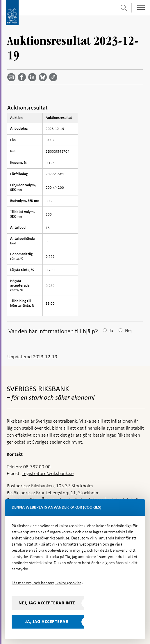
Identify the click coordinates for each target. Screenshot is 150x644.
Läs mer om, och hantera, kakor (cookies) (47, 583)
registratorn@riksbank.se (48, 473)
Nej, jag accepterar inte (47, 603)
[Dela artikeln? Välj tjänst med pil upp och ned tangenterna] (33, 77)
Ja (111, 330)
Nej (128, 330)
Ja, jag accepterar (47, 622)
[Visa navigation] (141, 7)
